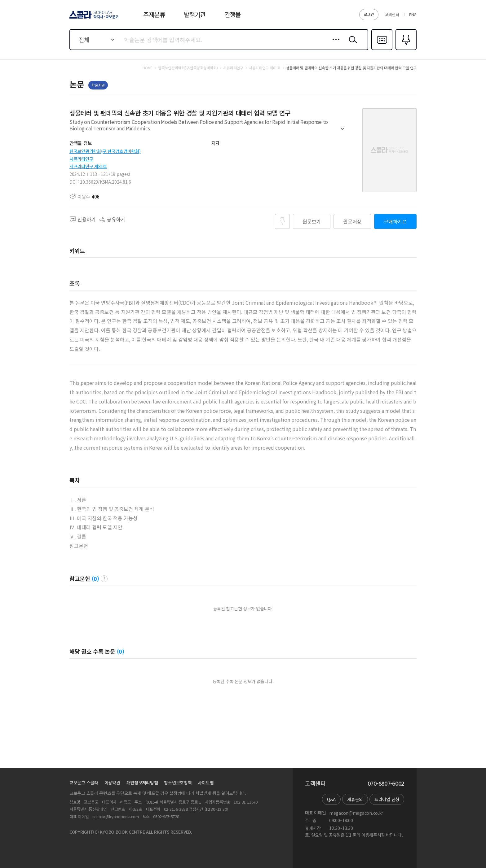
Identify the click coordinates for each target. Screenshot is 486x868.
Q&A (331, 799)
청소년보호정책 (178, 783)
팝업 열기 (104, 579)
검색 (351, 44)
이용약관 (112, 783)
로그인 (369, 14)
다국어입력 (382, 50)
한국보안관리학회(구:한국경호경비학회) (105, 151)
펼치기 (342, 132)
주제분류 (154, 14)
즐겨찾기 (405, 50)
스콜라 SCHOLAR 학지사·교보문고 (93, 18)
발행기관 (195, 14)
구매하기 (393, 221)
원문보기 (312, 221)
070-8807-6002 (386, 783)
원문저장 (352, 221)
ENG (413, 14)
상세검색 (334, 44)
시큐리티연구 (81, 159)
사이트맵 (206, 783)
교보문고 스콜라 (84, 783)
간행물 (233, 14)
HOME (148, 68)
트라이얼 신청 (387, 799)
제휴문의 (355, 799)
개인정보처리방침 (142, 783)
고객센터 (392, 14)
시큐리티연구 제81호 (88, 166)
